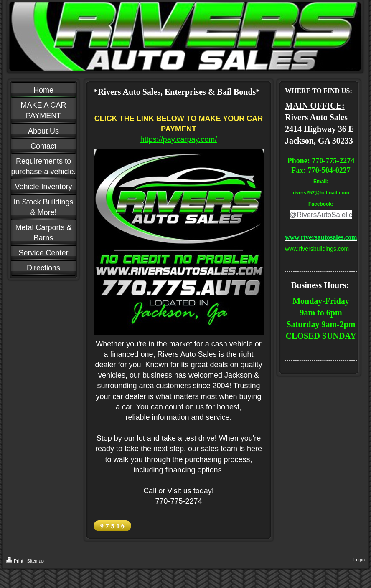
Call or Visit (162, 491)
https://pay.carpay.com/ (179, 139)
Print (15, 561)
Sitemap (36, 561)
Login (359, 560)
